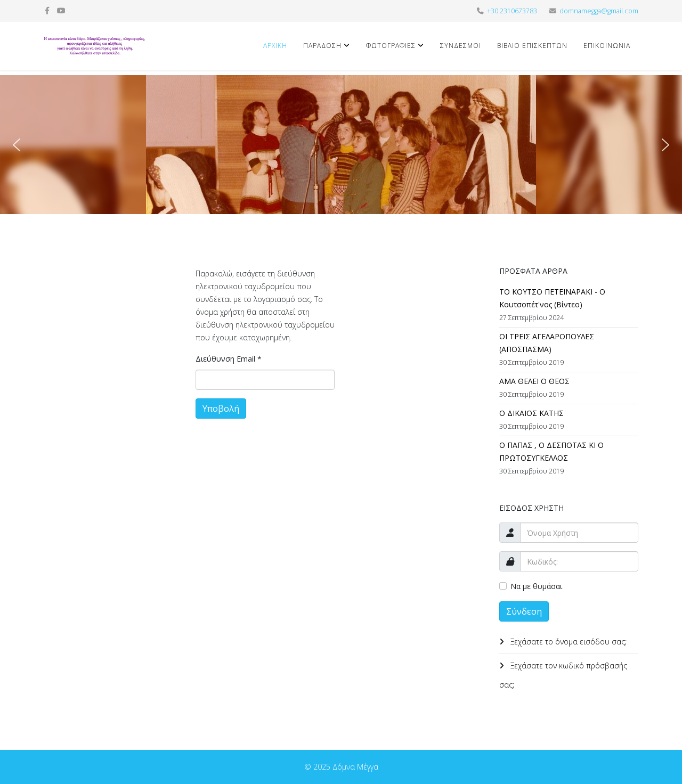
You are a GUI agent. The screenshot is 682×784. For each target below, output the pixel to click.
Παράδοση (322, 46)
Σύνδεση (524, 611)
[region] (341, 145)
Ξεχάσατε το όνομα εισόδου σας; (567, 642)
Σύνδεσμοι (461, 46)
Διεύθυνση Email (229, 359)
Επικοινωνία (607, 46)
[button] (17, 145)
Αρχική (275, 46)
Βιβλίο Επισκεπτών (532, 46)
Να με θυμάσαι (536, 586)
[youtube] (61, 10)
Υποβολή (221, 409)
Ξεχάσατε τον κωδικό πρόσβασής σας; (563, 675)
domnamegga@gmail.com (599, 11)
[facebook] (47, 10)
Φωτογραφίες (391, 46)
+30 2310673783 (512, 11)
